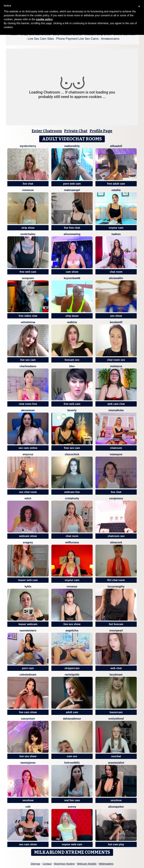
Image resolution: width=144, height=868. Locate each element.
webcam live (72, 492)
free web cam (28, 272)
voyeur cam (116, 228)
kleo (72, 366)
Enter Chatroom (47, 131)
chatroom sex (116, 536)
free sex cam (72, 448)
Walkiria (72, 322)
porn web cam (72, 184)
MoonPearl (116, 631)
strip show (28, 228)
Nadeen (116, 234)
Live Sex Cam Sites (41, 39)
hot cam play (116, 844)
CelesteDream (28, 675)
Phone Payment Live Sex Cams (77, 39)
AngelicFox (72, 631)
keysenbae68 (72, 278)
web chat (116, 668)
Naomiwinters (28, 631)
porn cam (28, 668)
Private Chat (76, 131)
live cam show (28, 712)
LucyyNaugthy (116, 586)
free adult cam (116, 184)
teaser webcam (28, 624)
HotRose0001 (72, 763)
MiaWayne (116, 454)
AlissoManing (72, 234)
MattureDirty (72, 146)
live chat (28, 184)
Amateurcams (110, 39)
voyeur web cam (72, 844)
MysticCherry (28, 146)
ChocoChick (72, 454)
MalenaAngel (72, 190)
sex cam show (28, 844)
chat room (116, 272)
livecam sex (72, 360)
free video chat (28, 316)
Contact (47, 864)
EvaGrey (28, 542)
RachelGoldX (72, 675)
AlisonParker (116, 807)
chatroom (116, 448)
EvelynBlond (116, 719)
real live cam (72, 800)
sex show (116, 316)
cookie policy (44, 19)
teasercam (116, 712)
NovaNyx (72, 586)
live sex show (72, 624)
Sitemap (35, 864)
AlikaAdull (116, 146)
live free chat (72, 228)
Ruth (28, 807)
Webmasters (106, 864)
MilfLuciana (72, 542)
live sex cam (28, 360)
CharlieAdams (28, 366)
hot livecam (116, 624)
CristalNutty (72, 498)
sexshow (28, 800)
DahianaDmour (72, 719)
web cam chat (116, 404)
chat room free (28, 404)
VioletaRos (116, 366)
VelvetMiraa (28, 322)
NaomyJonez (28, 763)
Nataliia (116, 190)
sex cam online (28, 448)
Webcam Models (87, 864)
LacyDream (116, 675)
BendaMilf (116, 322)
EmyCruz (28, 454)
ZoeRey (72, 807)
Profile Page (101, 131)
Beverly (72, 410)
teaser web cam (28, 580)
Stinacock (116, 542)
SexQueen (28, 278)
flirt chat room (116, 580)
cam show (72, 272)
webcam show (28, 536)
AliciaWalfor (116, 278)
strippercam (72, 668)
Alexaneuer (28, 410)
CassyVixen (28, 719)
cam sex (72, 756)
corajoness (116, 498)
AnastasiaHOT (116, 763)
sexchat (116, 756)
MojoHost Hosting (64, 864)
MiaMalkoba (116, 410)
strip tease (72, 316)
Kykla (28, 586)
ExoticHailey (28, 234)
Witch (28, 498)
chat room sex (116, 360)
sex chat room (28, 492)
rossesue (28, 190)
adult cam (72, 712)
